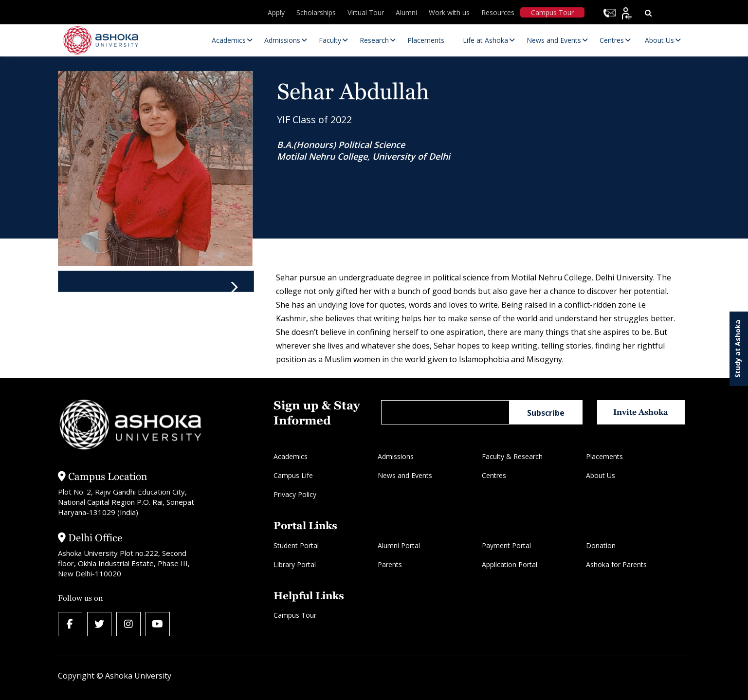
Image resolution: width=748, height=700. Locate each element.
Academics (291, 456)
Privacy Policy (295, 494)
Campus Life (293, 475)
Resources (498, 12)
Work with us (449, 12)
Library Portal (295, 564)
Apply (276, 12)
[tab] (156, 281)
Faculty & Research (512, 456)
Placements (604, 456)
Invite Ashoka (641, 412)
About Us (601, 475)
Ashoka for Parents (616, 564)
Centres (494, 475)
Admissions (396, 456)
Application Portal (510, 564)
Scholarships (316, 12)
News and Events (405, 475)
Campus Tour (552, 12)
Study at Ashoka (738, 349)
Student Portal (296, 545)
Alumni (406, 12)
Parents (390, 564)
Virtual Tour (366, 12)
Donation (601, 545)
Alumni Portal (399, 545)
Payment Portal (506, 545)
